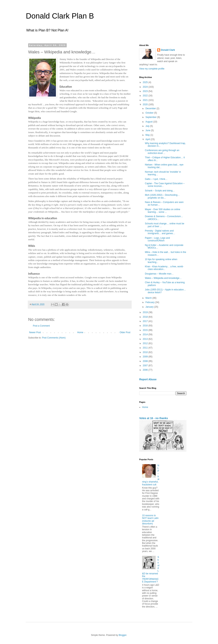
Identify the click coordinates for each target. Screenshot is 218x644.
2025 (146, 82)
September (151, 117)
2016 (146, 326)
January (150, 307)
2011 (146, 348)
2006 (146, 370)
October (150, 113)
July (148, 126)
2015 (146, 330)
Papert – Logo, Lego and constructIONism (157, 239)
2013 (146, 339)
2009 (146, 357)
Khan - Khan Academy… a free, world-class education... (164, 268)
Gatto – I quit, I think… (156, 179)
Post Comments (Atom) (54, 338)
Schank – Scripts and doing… (160, 191)
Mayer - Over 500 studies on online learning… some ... (163, 211)
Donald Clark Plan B (60, 16)
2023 (146, 91)
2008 (146, 361)
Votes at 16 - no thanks (154, 418)
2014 (146, 334)
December (151, 108)
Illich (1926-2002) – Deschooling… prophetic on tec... (162, 196)
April (148, 139)
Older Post (125, 332)
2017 (146, 321)
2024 (146, 87)
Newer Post (35, 332)
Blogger (123, 635)
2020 (146, 104)
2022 (146, 96)
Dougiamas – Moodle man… (159, 274)
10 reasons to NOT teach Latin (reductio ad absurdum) (150, 520)
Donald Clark (168, 50)
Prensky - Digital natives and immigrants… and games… (160, 232)
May (148, 135)
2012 (146, 343)
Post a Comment (41, 326)
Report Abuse (148, 379)
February (150, 302)
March (149, 298)
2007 (146, 366)
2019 (146, 312)
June (148, 130)
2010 (146, 352)
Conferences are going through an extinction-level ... (162, 152)
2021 (146, 100)
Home (80, 332)
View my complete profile (152, 69)
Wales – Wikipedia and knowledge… (163, 278)
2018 (146, 317)
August (149, 122)
